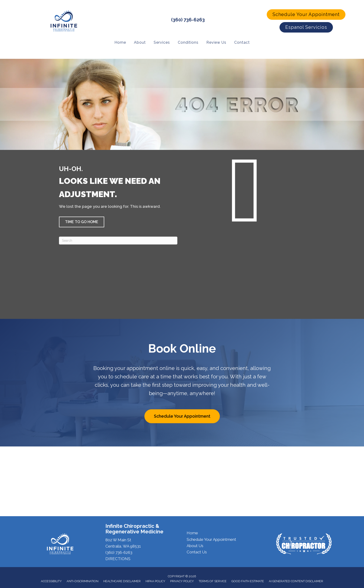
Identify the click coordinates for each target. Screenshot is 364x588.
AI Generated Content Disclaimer (296, 581)
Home (192, 532)
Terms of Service (213, 581)
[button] (306, 14)
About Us (195, 545)
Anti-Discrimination (83, 581)
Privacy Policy (182, 581)
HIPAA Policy (155, 581)
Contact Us (197, 552)
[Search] (118, 240)
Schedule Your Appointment (211, 539)
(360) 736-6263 (188, 20)
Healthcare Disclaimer (122, 581)
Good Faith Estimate (248, 581)
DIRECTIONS (118, 558)
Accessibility (51, 581)
